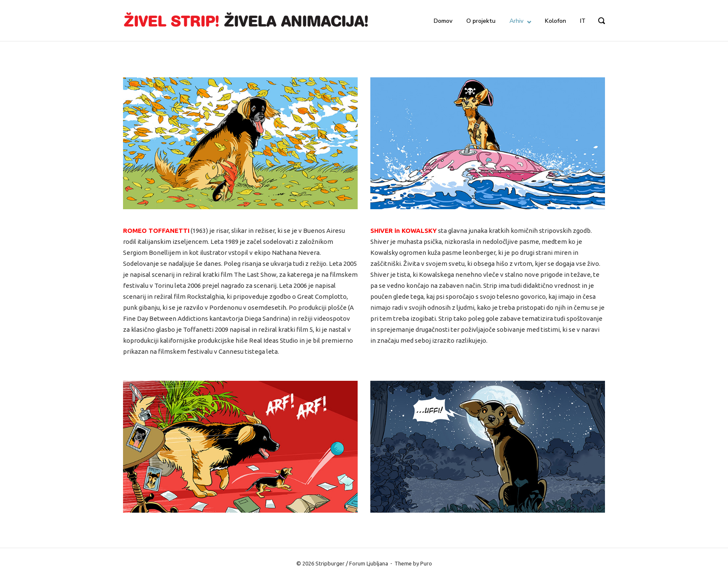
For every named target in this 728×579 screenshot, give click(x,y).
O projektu (481, 21)
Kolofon (556, 21)
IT (583, 21)
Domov (443, 21)
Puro (426, 563)
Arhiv (516, 21)
